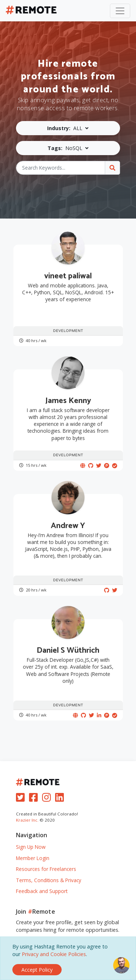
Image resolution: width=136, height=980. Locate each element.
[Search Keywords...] (61, 168)
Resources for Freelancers (46, 869)
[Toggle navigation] (120, 11)
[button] (68, 128)
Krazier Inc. (27, 820)
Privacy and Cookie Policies (54, 954)
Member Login (33, 858)
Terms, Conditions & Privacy (49, 880)
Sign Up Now (31, 847)
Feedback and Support (42, 891)
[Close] (37, 970)
